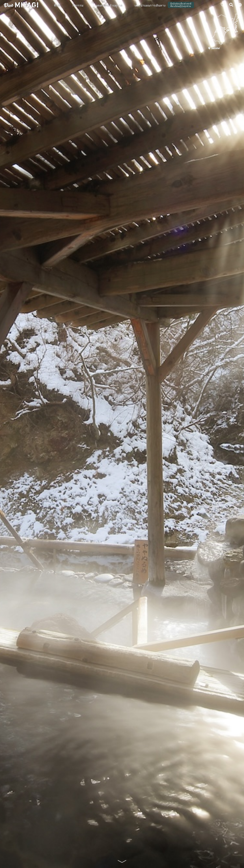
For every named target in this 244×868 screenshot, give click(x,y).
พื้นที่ (57, 5)
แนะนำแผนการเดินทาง (150, 5)
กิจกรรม (78, 5)
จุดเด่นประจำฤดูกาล (109, 5)
